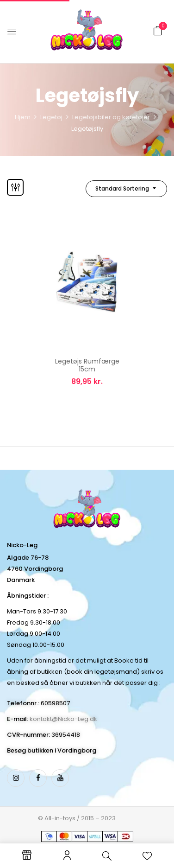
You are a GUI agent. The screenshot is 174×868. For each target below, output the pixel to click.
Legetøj (51, 117)
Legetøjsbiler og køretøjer (111, 117)
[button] (158, 31)
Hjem (23, 117)
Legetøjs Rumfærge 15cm (87, 365)
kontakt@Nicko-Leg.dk (63, 719)
